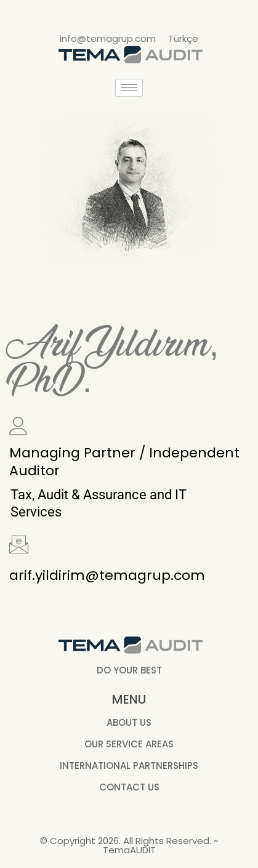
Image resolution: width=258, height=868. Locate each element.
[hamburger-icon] (129, 88)
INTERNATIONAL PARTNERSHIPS (129, 766)
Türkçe (183, 38)
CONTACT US (129, 787)
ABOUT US (129, 722)
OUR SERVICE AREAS (129, 744)
